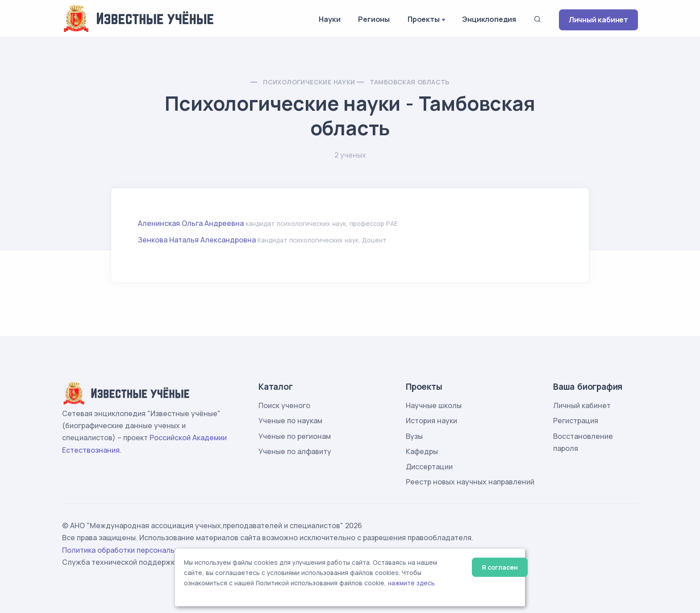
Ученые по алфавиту (295, 451)
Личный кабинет (598, 20)
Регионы (374, 19)
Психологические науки (309, 82)
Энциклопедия (489, 19)
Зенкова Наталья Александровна (197, 240)
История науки (431, 421)
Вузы (414, 436)
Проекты (424, 19)
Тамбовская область (410, 82)
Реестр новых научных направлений (470, 482)
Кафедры (422, 451)
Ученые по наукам (290, 421)
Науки (329, 19)
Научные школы (434, 405)
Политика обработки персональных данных (139, 550)
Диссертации (429, 467)
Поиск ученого (284, 405)
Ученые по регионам (295, 436)
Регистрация (576, 421)
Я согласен (500, 567)
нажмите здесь (411, 583)
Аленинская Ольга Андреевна (191, 223)
